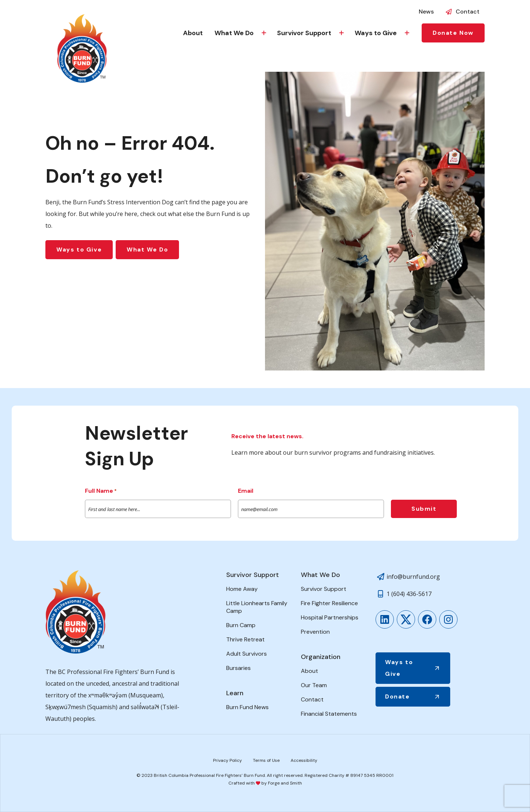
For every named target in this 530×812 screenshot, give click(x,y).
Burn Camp (241, 625)
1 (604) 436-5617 (409, 594)
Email (246, 491)
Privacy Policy (227, 760)
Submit (424, 509)
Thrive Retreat (245, 639)
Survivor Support (304, 33)
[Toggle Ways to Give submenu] (407, 33)
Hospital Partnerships (330, 617)
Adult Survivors (247, 654)
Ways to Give (376, 33)
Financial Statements (329, 714)
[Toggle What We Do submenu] (264, 33)
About (193, 33)
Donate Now (453, 33)
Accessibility (304, 760)
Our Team (314, 685)
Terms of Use (266, 760)
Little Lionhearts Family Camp (257, 607)
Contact (468, 12)
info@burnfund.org (413, 577)
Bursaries (238, 668)
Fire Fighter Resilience (329, 603)
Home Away (242, 589)
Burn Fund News (247, 707)
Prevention (315, 632)
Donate (397, 696)
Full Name (101, 491)
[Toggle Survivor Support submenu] (341, 33)
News (426, 12)
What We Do (234, 33)
